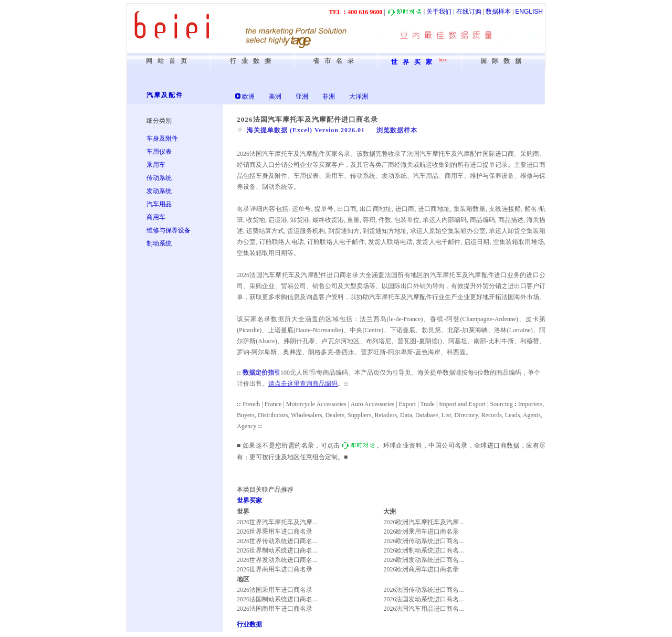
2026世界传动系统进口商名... (277, 541)
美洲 (275, 97)
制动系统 (159, 243)
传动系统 (159, 178)
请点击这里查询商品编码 (303, 384)
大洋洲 (359, 97)
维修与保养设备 (169, 230)
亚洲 (302, 97)
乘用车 (156, 165)
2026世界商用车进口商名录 (275, 569)
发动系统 (159, 191)
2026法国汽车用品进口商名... (423, 609)
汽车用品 (159, 204)
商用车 (156, 217)
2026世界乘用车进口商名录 (275, 532)
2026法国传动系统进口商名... (423, 590)
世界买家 (249, 501)
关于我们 (439, 12)
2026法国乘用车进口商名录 (275, 590)
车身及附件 (162, 139)
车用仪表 (159, 152)
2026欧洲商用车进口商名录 (421, 569)
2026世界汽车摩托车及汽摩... (277, 522)
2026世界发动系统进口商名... (277, 560)
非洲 (329, 97)
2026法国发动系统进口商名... (423, 599)
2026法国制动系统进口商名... (277, 599)
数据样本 (498, 12)
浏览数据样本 (397, 130)
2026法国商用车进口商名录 (275, 609)
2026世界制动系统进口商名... (277, 550)
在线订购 (469, 12)
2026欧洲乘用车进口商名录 (421, 532)
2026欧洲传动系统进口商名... (423, 541)
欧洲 (248, 97)
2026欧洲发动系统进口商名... (423, 560)
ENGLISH (529, 12)
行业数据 (249, 624)
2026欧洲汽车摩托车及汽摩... (423, 522)
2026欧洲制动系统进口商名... (423, 550)
